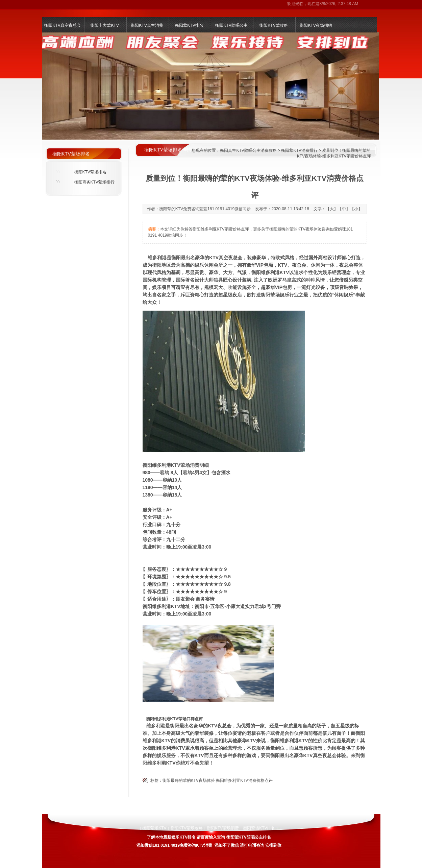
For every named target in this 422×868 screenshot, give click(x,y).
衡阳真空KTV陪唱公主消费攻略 (248, 150)
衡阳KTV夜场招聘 (316, 25)
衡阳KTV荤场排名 (90, 172)
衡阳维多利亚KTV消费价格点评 (244, 780)
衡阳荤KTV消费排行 (299, 150)
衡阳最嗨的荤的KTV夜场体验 (189, 780)
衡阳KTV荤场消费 (223, 828)
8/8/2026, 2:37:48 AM (339, 4)
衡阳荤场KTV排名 (259, 828)
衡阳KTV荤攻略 (274, 25)
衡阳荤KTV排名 (189, 25)
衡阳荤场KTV (154, 828)
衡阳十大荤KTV (105, 25)
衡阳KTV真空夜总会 (62, 25)
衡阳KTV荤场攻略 (187, 828)
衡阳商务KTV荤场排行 (94, 182)
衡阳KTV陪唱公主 (231, 25)
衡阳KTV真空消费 (147, 25)
